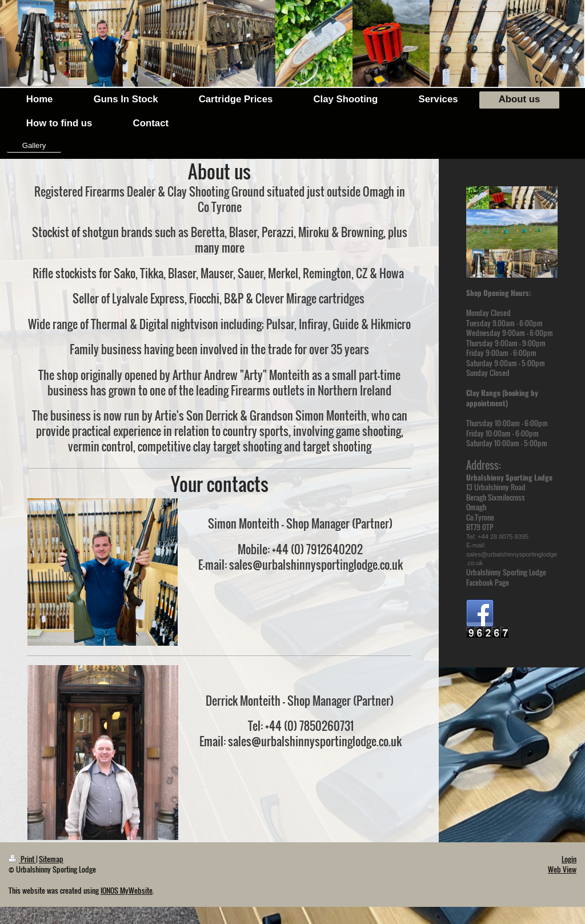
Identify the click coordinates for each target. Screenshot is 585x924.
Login (569, 859)
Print (22, 859)
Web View (562, 869)
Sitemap (51, 859)
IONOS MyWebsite (127, 890)
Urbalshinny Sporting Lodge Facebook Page (506, 577)
